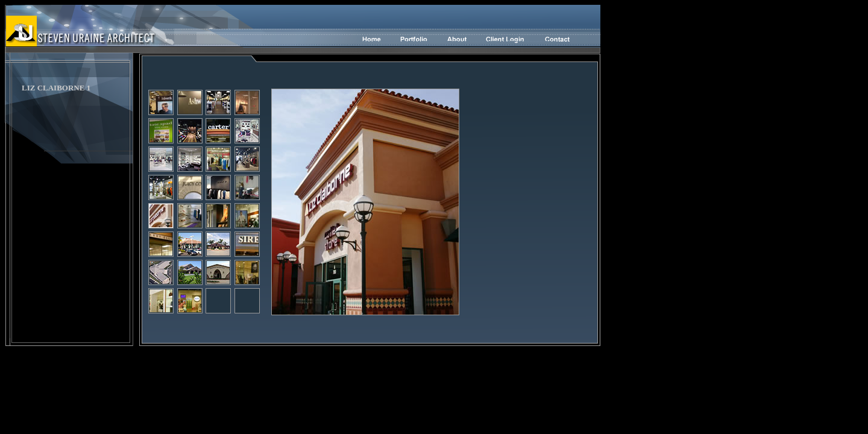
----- (374, 41)
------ (449, 41)
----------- (493, 41)
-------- (411, 41)
